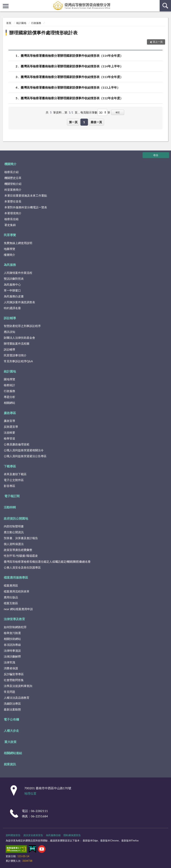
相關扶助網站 (12, 639)
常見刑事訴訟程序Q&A (18, 361)
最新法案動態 (12, 709)
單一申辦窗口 (12, 290)
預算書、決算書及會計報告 (21, 538)
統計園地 (21, 23)
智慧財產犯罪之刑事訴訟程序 (22, 326)
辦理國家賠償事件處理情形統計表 (43, 33)
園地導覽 (9, 379)
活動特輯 (10, 507)
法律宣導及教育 (14, 619)
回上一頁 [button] (158, 42)
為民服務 (10, 265)
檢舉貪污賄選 (12, 633)
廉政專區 (10, 413)
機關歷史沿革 (13, 178)
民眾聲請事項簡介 (15, 355)
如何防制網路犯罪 (15, 627)
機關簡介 (10, 164)
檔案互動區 (11, 603)
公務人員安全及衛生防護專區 (22, 567)
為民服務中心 (12, 284)
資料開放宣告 (13, 835)
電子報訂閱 (12, 496)
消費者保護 (11, 668)
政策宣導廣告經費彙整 (18, 550)
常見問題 (9, 692)
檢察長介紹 (11, 172)
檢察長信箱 (11, 219)
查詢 (165, 6)
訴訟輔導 (10, 318)
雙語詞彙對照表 (14, 279)
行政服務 (36, 23)
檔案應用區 (11, 585)
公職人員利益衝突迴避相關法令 (24, 450)
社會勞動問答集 (14, 680)
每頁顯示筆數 (89, 112)
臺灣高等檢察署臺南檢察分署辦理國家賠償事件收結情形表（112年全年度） (72, 98)
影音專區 (9, 486)
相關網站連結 (13, 753)
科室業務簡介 (13, 190)
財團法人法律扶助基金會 (19, 338)
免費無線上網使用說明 (18, 243)
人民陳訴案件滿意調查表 (19, 302)
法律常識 (9, 662)
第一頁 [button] (73, 122)
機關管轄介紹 (13, 184)
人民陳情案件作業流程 (18, 273)
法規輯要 (9, 432)
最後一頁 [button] (96, 122)
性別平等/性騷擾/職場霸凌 (21, 556)
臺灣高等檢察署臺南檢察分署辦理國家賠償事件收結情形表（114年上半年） (72, 66)
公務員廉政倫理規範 (17, 444)
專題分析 (9, 397)
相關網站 (9, 403)
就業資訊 (10, 764)
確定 (118, 112)
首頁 (9, 23)
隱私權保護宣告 (72, 835)
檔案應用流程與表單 (17, 591)
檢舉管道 (9, 438)
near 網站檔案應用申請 (18, 609)
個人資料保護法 (14, 544)
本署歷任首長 (13, 201)
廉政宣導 (9, 421)
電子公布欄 (11, 719)
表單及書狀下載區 (15, 474)
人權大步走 (11, 731)
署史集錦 (10, 225)
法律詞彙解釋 (12, 656)
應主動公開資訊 (14, 532)
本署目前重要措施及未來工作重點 (26, 195)
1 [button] (84, 122)
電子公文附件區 (14, 480)
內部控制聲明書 (14, 526)
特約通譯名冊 (12, 308)
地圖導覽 (9, 249)
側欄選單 (6, 6)
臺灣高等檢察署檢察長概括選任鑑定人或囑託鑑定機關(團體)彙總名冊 (47, 562)
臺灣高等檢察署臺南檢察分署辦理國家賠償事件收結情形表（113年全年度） (72, 77)
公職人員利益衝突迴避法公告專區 (25, 456)
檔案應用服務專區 (16, 577)
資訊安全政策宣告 (33, 835)
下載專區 (10, 466)
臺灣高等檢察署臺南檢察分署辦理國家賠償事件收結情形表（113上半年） (70, 87)
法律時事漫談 (12, 651)
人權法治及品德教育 (17, 698)
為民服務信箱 (53, 835)
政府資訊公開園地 (16, 518)
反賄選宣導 (11, 427)
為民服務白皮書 (14, 296)
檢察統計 (9, 385)
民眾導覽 (10, 235)
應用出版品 (11, 597)
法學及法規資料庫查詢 (18, 686)
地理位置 (30, 793)
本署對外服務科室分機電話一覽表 (26, 207)
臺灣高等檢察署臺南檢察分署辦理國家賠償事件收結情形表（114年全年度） (72, 56)
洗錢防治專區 (12, 703)
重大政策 (10, 742)
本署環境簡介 (13, 213)
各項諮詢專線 (12, 645)
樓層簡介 (9, 255)
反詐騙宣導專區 (14, 674)
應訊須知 (9, 332)
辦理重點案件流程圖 (17, 343)
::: (3, 3)
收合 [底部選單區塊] (156, 155)
